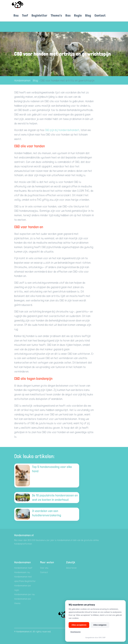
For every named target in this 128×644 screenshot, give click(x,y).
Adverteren (71, 568)
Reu (16, 15)
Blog (88, 15)
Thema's (56, 15)
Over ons (44, 568)
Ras (68, 15)
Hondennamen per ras (25, 594)
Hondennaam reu (22, 572)
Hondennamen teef (23, 568)
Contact (100, 15)
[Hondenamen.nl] (22, 5)
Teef (25, 15)
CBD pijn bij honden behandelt (62, 130)
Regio (78, 15)
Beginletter (39, 15)
